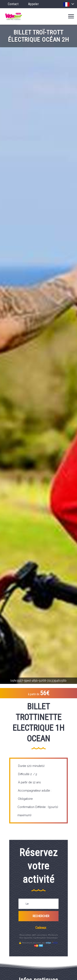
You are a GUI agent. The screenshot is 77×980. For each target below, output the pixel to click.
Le (27, 904)
